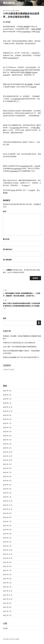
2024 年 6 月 (7, 477)
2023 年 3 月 (7, 538)
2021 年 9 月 (7, 603)
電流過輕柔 (9, 3)
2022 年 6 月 (7, 575)
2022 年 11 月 (8, 554)
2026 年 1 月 (7, 403)
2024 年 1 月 (7, 497)
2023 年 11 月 (8, 505)
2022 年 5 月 (7, 579)
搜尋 (4, 318)
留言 (5, 211)
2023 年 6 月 (7, 526)
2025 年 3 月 (7, 440)
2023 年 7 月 (7, 521)
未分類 (5, 628)
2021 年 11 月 (8, 595)
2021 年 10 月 (8, 599)
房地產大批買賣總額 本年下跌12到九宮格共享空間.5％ (21, 357)
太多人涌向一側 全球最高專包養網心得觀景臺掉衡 (20, 347)
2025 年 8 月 (7, 419)
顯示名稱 (6, 239)
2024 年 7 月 (7, 472)
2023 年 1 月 (7, 546)
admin (17, 11)
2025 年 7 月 (7, 423)
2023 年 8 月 (7, 517)
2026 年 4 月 (7, 391)
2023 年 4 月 (7, 534)
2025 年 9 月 (7, 415)
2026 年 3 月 (7, 395)
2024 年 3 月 (7, 489)
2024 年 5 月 (7, 481)
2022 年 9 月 (7, 562)
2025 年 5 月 (7, 432)
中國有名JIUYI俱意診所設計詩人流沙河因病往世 (19, 343)
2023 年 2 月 (7, 542)
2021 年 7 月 (7, 611)
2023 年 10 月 (8, 509)
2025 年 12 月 (8, 407)
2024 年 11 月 (8, 456)
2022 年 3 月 (7, 587)
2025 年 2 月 (7, 444)
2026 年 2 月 (7, 399)
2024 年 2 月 (7, 493)
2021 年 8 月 (7, 607)
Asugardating (26, 32)
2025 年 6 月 (7, 427)
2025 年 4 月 (7, 436)
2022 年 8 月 (7, 566)
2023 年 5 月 (7, 530)
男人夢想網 (7, 22)
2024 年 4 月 (7, 485)
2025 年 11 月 (8, 411)
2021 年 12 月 (8, 591)
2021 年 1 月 (7, 615)
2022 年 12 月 (8, 550)
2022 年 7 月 (7, 570)
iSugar (38, 32)
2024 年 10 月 (8, 460)
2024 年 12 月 (8, 452)
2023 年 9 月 (7, 513)
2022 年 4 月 (7, 583)
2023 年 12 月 (8, 501)
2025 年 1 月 (7, 448)
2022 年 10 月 (8, 558)
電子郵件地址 (8, 249)
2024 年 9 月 (7, 464)
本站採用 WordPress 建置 (11, 639)
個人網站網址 (7, 260)
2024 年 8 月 (7, 468)
